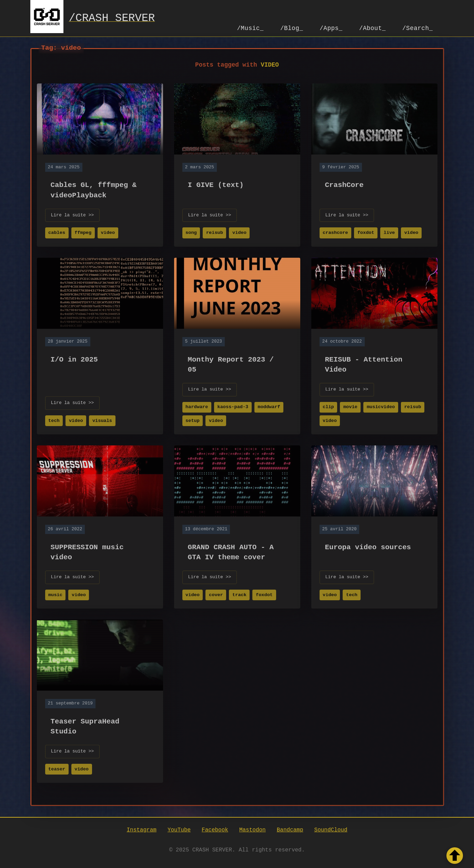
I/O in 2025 (74, 359)
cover (216, 594)
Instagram (141, 830)
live (389, 232)
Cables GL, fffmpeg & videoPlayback (94, 189)
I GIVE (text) (216, 184)
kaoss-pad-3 (233, 406)
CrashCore (344, 184)
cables (57, 232)
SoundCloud (331, 830)
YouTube (179, 830)
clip (328, 406)
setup (193, 420)
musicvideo (381, 406)
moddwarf (269, 406)
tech (54, 420)
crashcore (335, 232)
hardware (197, 406)
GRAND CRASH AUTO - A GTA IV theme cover (231, 551)
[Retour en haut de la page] (455, 856)
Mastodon (253, 830)
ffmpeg (83, 232)
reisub (215, 232)
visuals (102, 420)
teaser (57, 768)
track (239, 594)
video (108, 232)
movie (350, 406)
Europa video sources (368, 546)
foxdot (366, 232)
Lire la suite (73, 215)
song (191, 232)
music (55, 594)
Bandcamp (290, 830)
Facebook (215, 830)
